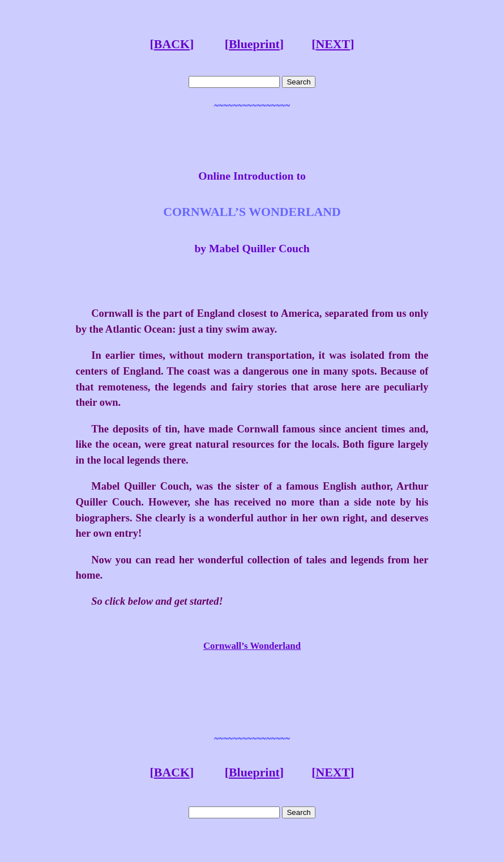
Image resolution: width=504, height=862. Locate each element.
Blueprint (254, 44)
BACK (172, 44)
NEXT (333, 44)
